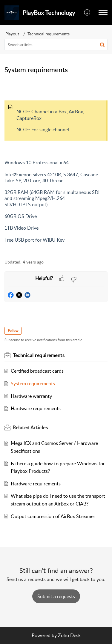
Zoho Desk (69, 635)
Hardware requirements (36, 408)
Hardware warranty (31, 396)
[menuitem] (87, 13)
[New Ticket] (56, 596)
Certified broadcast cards (37, 371)
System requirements (33, 383)
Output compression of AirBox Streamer (53, 516)
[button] (103, 13)
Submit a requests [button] (56, 596)
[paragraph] (56, 169)
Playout (12, 34)
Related (30, 428)
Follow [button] (13, 331)
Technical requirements (49, 34)
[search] (56, 45)
